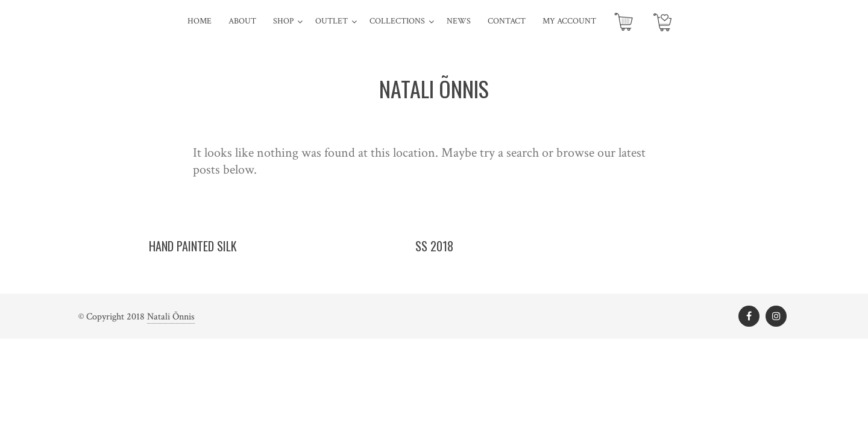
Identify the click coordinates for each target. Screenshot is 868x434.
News (459, 21)
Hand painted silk (193, 246)
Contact (507, 21)
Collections (397, 21)
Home (200, 21)
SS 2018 (434, 246)
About (242, 21)
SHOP (283, 21)
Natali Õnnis (171, 317)
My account (569, 21)
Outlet (332, 21)
